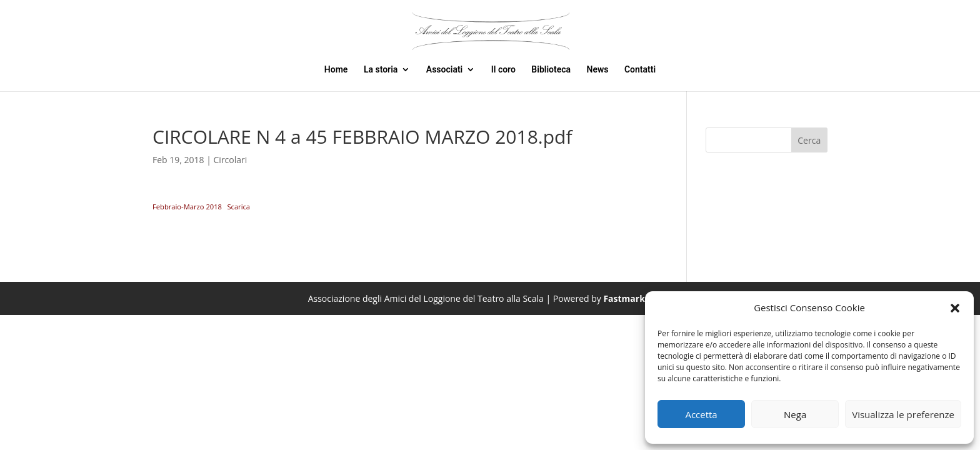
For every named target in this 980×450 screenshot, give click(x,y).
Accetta (701, 414)
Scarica (238, 207)
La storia (381, 70)
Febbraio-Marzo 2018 (187, 207)
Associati (444, 70)
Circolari (231, 160)
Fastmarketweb (637, 298)
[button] (955, 308)
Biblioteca (551, 70)
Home (336, 70)
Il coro (503, 70)
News (598, 70)
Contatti (640, 70)
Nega (795, 414)
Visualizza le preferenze (903, 414)
